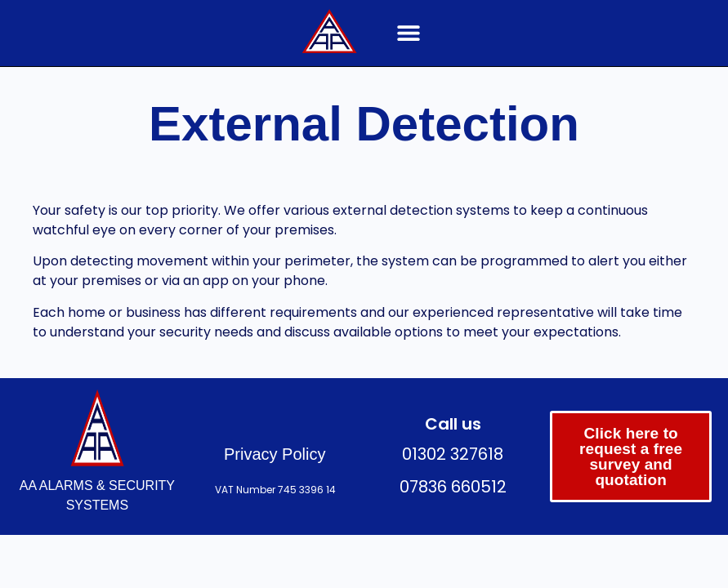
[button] (408, 33)
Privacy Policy (275, 454)
